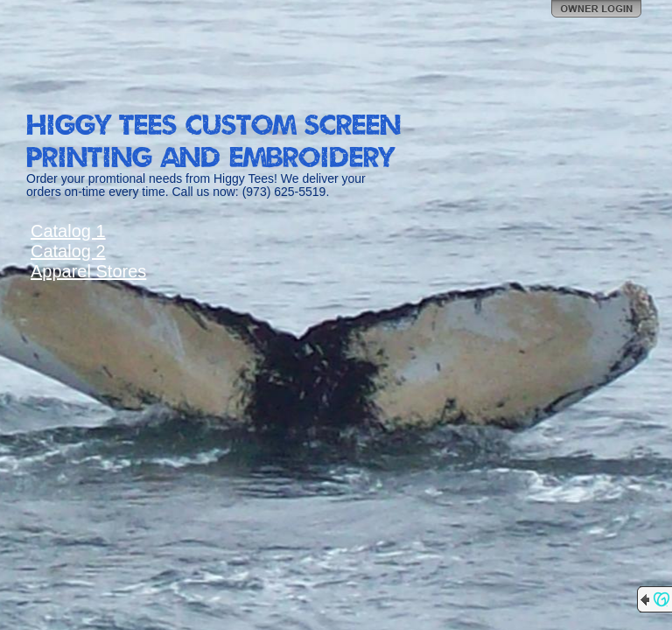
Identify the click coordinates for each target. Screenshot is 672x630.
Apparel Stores (88, 271)
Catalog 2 (68, 251)
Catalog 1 (68, 231)
